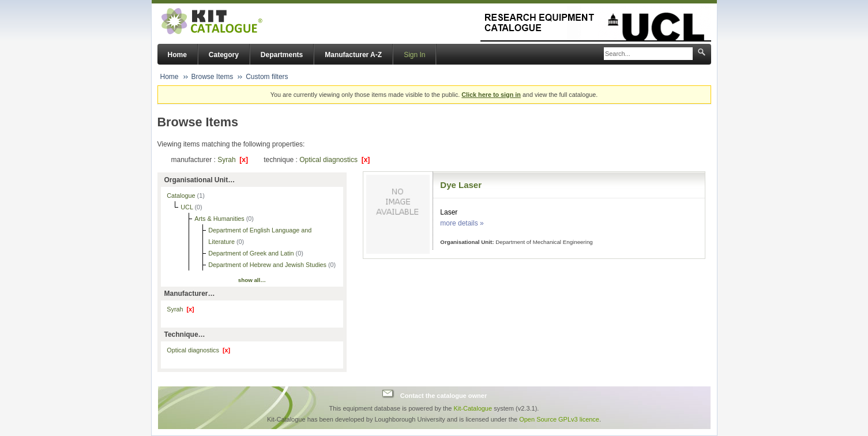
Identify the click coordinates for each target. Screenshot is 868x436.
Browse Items (213, 77)
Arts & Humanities (220, 219)
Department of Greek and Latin (252, 253)
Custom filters (267, 77)
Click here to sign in (491, 95)
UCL (187, 207)
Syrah (233, 160)
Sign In (414, 55)
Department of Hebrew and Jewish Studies (268, 265)
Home (177, 55)
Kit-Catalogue (473, 408)
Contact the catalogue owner (444, 395)
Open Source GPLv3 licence (559, 419)
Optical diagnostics (335, 160)
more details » (462, 223)
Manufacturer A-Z (353, 55)
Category (224, 55)
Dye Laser (461, 185)
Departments (282, 55)
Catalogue (182, 196)
